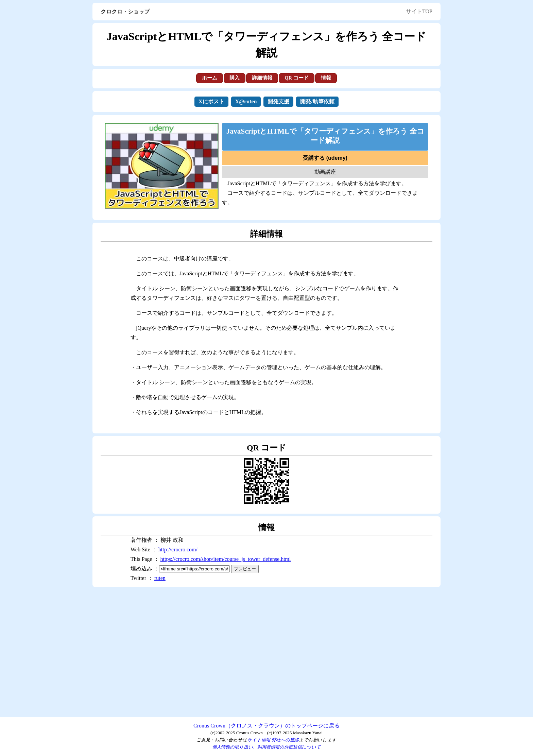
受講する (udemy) (325, 158)
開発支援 (278, 101)
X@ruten (246, 101)
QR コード (297, 78)
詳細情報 (262, 78)
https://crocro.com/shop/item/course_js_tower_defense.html (226, 559)
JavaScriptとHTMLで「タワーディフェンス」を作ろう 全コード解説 (325, 136)
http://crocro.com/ (178, 549)
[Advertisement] (266, 652)
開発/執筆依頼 (317, 101)
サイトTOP (419, 11)
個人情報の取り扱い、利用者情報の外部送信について (266, 747)
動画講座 (325, 172)
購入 (235, 78)
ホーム (210, 78)
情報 (326, 78)
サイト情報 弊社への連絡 (273, 740)
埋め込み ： (180, 569)
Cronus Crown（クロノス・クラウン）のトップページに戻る (266, 726)
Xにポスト (211, 101)
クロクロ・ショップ (125, 11)
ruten (160, 578)
